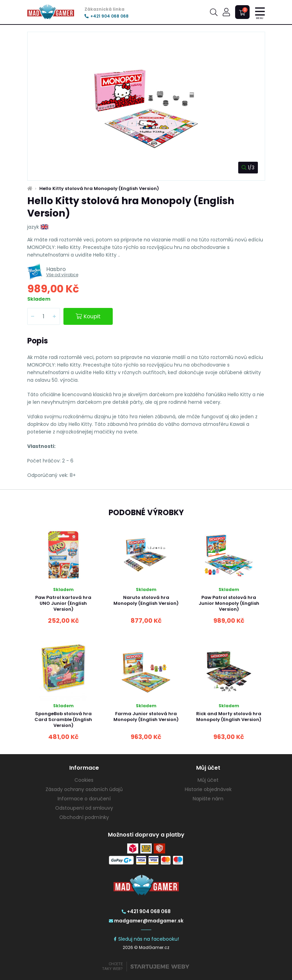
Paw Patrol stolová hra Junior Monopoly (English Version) (229, 603)
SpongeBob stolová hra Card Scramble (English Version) (63, 719)
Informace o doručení (84, 799)
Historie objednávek (208, 789)
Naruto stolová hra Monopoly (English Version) (146, 600)
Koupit (88, 316)
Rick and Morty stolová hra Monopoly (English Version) (229, 717)
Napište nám (208, 799)
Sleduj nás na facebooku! (146, 939)
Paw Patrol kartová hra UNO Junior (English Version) (63, 603)
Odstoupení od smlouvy (84, 808)
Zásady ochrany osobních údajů (84, 789)
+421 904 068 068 (107, 16)
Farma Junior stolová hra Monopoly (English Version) (146, 717)
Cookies (84, 780)
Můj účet (208, 780)
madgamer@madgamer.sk (146, 921)
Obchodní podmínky (84, 817)
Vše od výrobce (62, 275)
